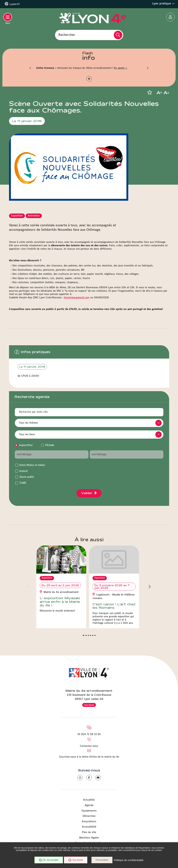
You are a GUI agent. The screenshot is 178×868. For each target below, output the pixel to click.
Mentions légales (89, 838)
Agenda (89, 805)
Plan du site (89, 832)
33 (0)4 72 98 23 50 (89, 734)
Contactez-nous (89, 746)
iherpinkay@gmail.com (77, 298)
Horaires (89, 705)
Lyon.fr (15, 4)
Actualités (89, 800)
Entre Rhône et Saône (32, 465)
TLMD (23, 483)
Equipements (89, 811)
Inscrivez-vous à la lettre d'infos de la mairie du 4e (89, 757)
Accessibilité (89, 827)
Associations (89, 822)
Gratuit (24, 471)
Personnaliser (102, 860)
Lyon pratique (163, 4)
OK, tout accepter (49, 860)
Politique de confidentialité (129, 860)
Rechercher (67, 35)
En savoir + (121, 68)
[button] (30, 68)
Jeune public (27, 477)
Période (50, 445)
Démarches (89, 816)
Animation (34, 216)
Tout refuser (75, 860)
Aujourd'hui (26, 445)
